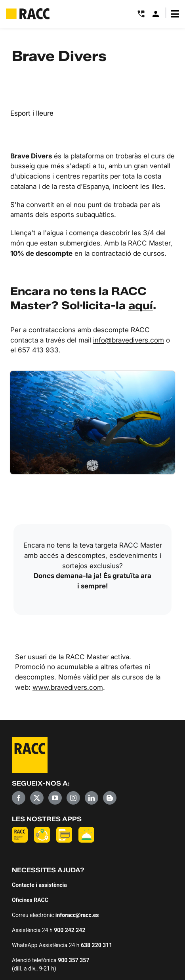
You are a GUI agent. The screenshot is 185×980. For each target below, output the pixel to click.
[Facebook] (19, 798)
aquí (141, 305)
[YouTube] (55, 798)
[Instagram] (73, 798)
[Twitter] (37, 798)
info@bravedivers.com (129, 340)
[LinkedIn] (92, 798)
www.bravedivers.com (68, 687)
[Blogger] (110, 798)
